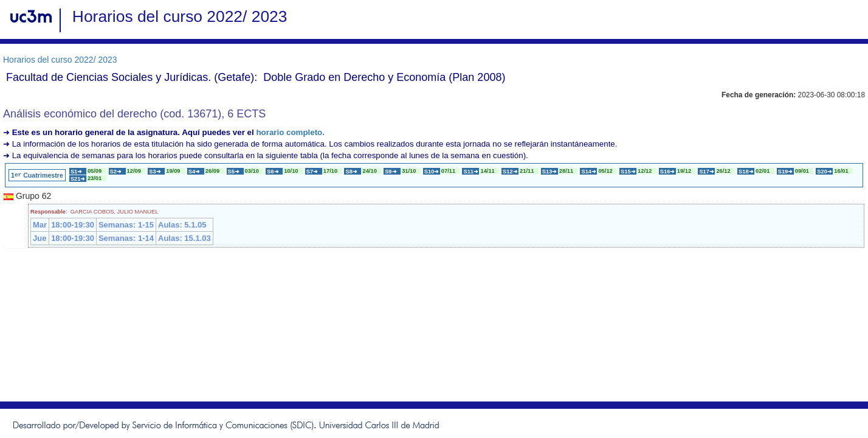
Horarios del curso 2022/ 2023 (60, 60)
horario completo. (290, 132)
